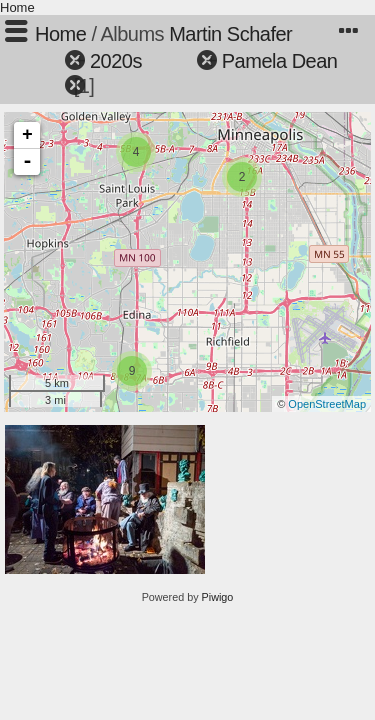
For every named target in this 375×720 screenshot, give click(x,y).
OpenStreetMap (327, 404)
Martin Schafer (230, 34)
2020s (116, 61)
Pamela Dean (280, 61)
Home (17, 7)
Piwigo (218, 597)
